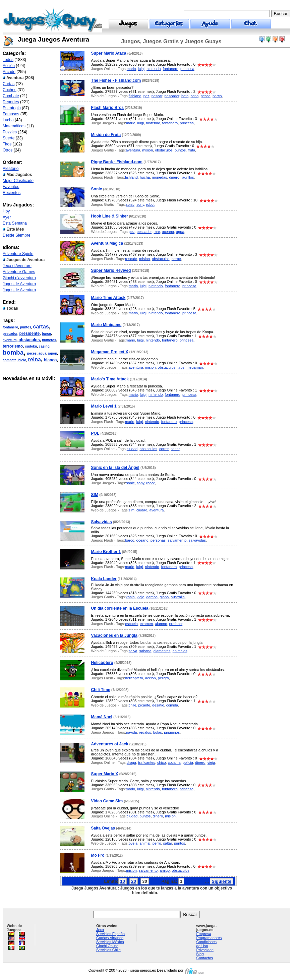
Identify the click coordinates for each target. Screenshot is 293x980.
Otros (8, 150)
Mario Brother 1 (106, 552)
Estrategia (12, 108)
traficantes (147, 762)
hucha (145, 177)
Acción (9, 66)
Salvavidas (102, 522)
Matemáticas (14, 126)
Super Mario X (105, 774)
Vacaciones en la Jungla (114, 635)
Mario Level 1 (104, 406)
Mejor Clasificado (18, 181)
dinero (174, 177)
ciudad (132, 449)
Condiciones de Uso (207, 944)
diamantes (162, 651)
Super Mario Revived (111, 270)
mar (157, 232)
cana (195, 96)
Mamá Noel (102, 717)
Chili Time (101, 690)
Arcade (9, 72)
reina (35, 359)
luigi (141, 69)
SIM (95, 495)
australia (178, 597)
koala (130, 597)
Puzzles (10, 132)
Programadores (209, 938)
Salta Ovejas (103, 828)
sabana (145, 651)
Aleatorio (11, 169)
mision (148, 150)
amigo (165, 870)
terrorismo (13, 346)
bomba (13, 352)
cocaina (174, 762)
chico (162, 762)
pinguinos (172, 732)
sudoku (31, 346)
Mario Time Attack (108, 298)
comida (172, 705)
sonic (130, 204)
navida (131, 732)
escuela (131, 624)
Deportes (11, 102)
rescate (131, 259)
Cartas (9, 84)
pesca (205, 96)
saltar (175, 449)
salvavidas (197, 540)
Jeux (100, 930)
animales (180, 651)
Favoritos (11, 187)
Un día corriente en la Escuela (120, 608)
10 (122, 881)
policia (188, 762)
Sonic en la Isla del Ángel (115, 468)
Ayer (7, 217)
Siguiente (221, 881)
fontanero (10, 327)
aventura (10, 340)
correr (164, 449)
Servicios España (110, 934)
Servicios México (110, 942)
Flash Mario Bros (107, 108)
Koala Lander (104, 579)
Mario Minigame (106, 325)
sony (140, 204)
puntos (26, 327)
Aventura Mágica (107, 243)
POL (95, 433)
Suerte (9, 138)
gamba (152, 597)
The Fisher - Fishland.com (116, 80)
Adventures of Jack (110, 744)
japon (53, 353)
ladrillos (188, 177)
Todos (8, 60)
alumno (161, 624)
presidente (29, 333)
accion (151, 678)
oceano (168, 232)
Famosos (11, 114)
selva (133, 651)
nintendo (154, 69)
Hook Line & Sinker (110, 216)
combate (10, 360)
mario (131, 69)
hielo (22, 360)
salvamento (177, 540)
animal (145, 843)
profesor (176, 624)
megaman (195, 367)
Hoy (6, 211)
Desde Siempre (17, 235)
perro (157, 843)
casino (44, 346)
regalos (145, 732)
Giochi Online (107, 946)
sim (132, 510)
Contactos (205, 958)
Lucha (8, 120)
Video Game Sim (107, 801)
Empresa (204, 934)
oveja (133, 843)
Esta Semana (15, 223)
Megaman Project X (110, 352)
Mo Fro (98, 855)
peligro (163, 678)
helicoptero (134, 678)
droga (131, 762)
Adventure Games (19, 272)
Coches (10, 90)
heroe (176, 259)
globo (164, 597)
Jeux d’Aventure (17, 266)
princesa (187, 69)
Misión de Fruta (106, 135)
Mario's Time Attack (110, 379)
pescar (157, 96)
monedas (159, 177)
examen (146, 624)
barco (46, 334)
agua (42, 353)
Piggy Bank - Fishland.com (117, 162)
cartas (41, 327)
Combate (11, 96)
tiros (181, 367)
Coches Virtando (110, 938)
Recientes (12, 193)
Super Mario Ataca (109, 53)
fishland (135, 96)
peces (32, 353)
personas (158, 540)
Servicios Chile (108, 950)
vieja (211, 762)
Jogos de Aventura (19, 284)
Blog (200, 954)
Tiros (7, 144)
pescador (10, 334)
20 (133, 881)
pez (146, 96)
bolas (158, 732)
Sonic (97, 189)
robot (150, 204)
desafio (158, 705)
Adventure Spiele (18, 254)
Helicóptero (102, 663)
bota (185, 96)
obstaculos (29, 340)
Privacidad (205, 950)
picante (144, 705)
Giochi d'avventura (19, 278)
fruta (191, 150)
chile (133, 705)
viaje (141, 597)
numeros (49, 340)
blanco (50, 360)
